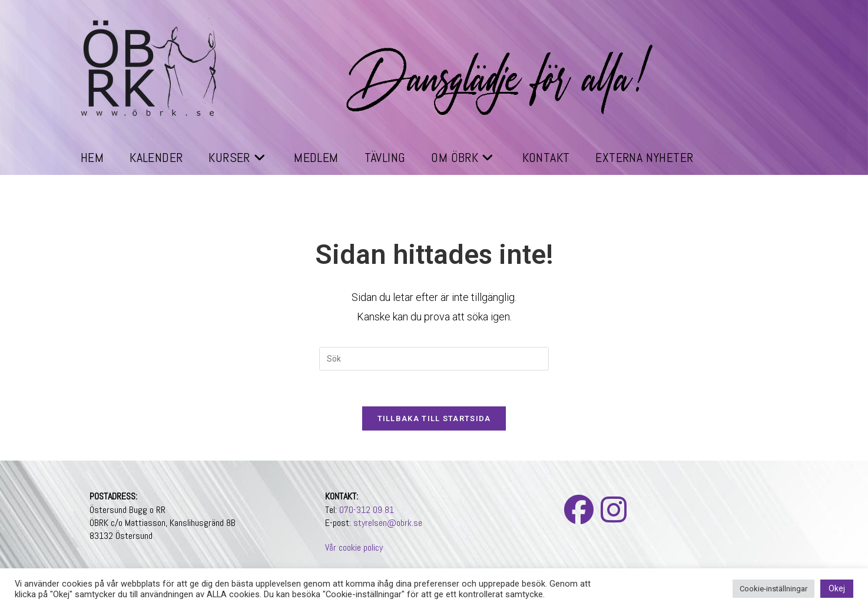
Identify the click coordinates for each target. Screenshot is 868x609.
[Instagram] (614, 511)
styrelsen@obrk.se (388, 523)
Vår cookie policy (354, 547)
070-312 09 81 (367, 510)
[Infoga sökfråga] (434, 359)
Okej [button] (837, 588)
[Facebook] (579, 511)
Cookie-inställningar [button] (773, 589)
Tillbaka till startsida (434, 418)
